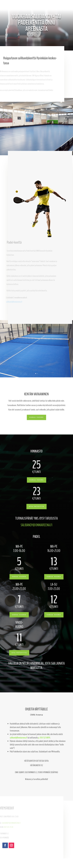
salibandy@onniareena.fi (36, 525)
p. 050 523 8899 (44, 738)
